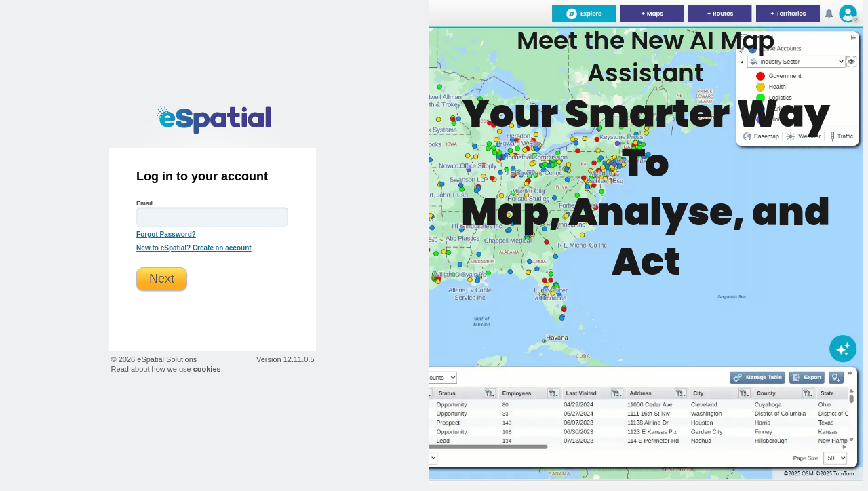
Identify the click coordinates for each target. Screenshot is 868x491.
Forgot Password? (166, 234)
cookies (207, 369)
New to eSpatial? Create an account (194, 248)
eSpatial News (646, 245)
